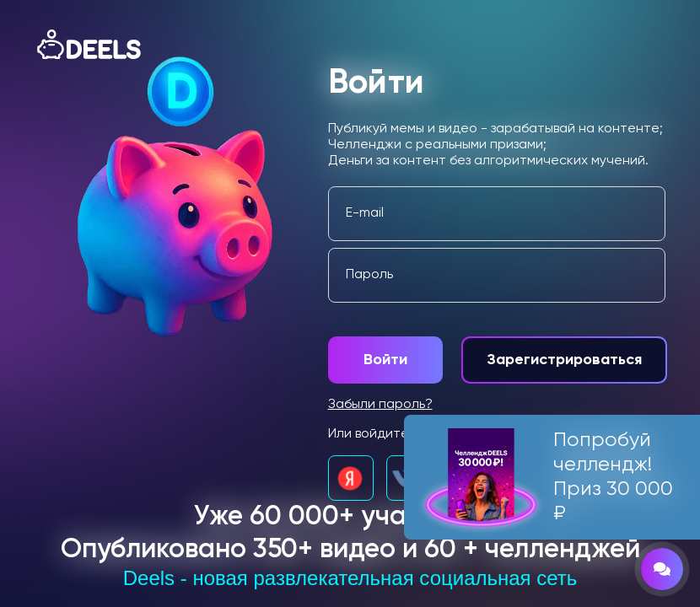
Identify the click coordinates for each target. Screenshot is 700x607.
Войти (385, 360)
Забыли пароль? (380, 405)
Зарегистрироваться (564, 360)
